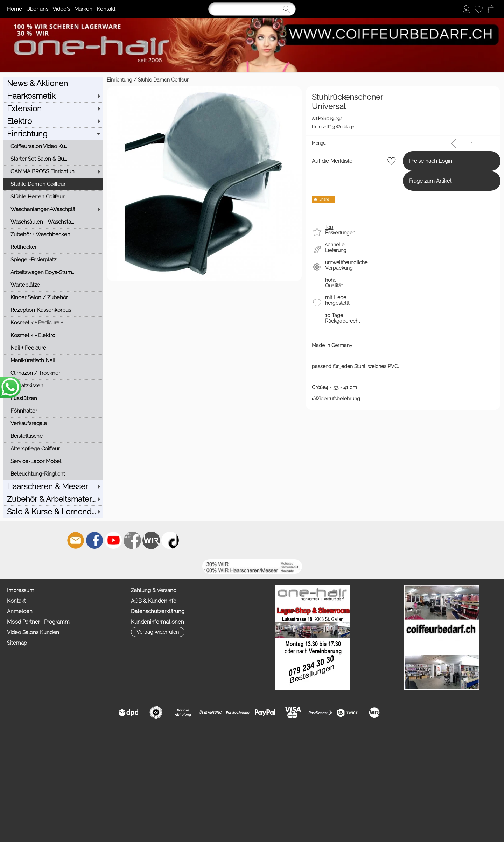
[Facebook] (94, 540)
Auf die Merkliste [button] (280, 154)
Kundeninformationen (157, 622)
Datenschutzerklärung (158, 611)
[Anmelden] (466, 9)
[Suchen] (252, 9)
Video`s (61, 9)
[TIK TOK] (170, 540)
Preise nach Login (405, 154)
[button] (283, 225)
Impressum (21, 590)
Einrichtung (16, 80)
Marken (83, 9)
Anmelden (20, 611)
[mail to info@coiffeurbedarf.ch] (76, 540)
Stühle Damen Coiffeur (60, 80)
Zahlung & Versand (154, 590)
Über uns (37, 9)
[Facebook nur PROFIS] (132, 540)
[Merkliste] (479, 9)
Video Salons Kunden (33, 632)
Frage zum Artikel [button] (405, 174)
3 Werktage (281, 118)
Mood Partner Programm (38, 622)
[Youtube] (113, 540)
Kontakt (106, 9)
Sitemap (17, 643)
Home (15, 9)
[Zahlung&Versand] (151, 540)
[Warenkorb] (491, 9)
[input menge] (472, 136)
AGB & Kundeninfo (154, 601)
